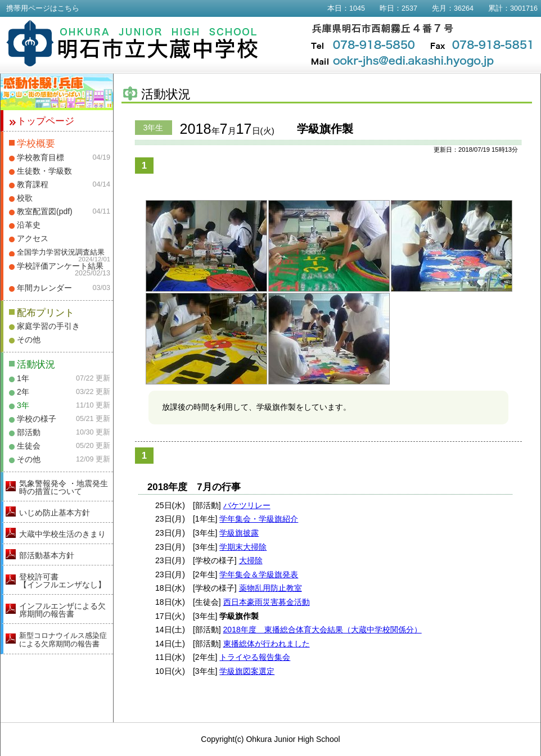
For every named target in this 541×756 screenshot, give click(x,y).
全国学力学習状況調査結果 (61, 252)
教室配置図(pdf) (45, 211)
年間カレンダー (44, 288)
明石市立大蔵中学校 (132, 43)
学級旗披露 (239, 533)
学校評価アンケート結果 (60, 266)
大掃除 (251, 560)
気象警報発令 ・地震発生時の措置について (64, 487)
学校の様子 (37, 419)
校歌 (25, 198)
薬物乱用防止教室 (270, 588)
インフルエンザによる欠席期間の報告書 (62, 610)
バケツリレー (247, 505)
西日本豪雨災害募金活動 (267, 602)
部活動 (29, 432)
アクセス (33, 238)
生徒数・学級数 (44, 171)
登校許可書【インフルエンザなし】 (62, 581)
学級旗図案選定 (247, 671)
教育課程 (33, 184)
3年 (23, 405)
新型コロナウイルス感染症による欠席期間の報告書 (63, 640)
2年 (23, 392)
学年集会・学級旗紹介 (259, 519)
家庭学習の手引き (48, 326)
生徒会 (29, 446)
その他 (29, 339)
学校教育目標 (40, 157)
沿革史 (29, 225)
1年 (23, 378)
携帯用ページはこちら (43, 8)
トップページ (46, 121)
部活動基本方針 (47, 555)
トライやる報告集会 (255, 657)
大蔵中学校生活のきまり (62, 534)
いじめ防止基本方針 (55, 513)
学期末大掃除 (243, 547)
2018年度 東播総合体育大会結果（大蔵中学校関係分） (323, 630)
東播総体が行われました (267, 644)
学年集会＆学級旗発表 (259, 574)
